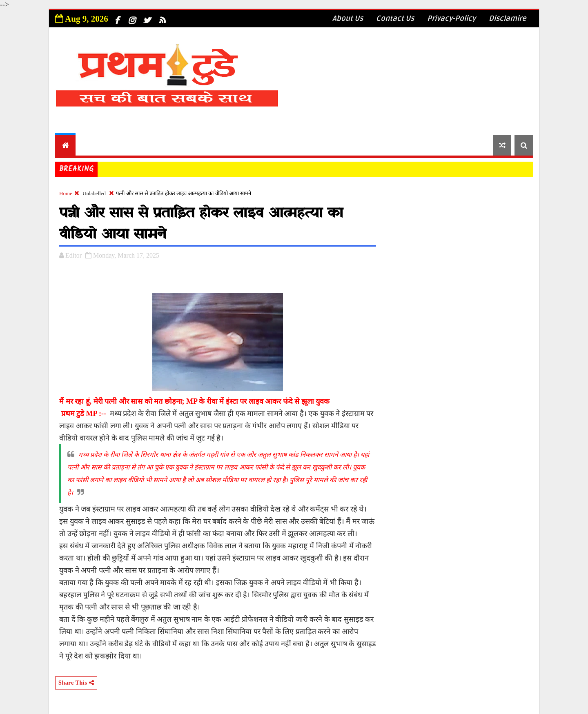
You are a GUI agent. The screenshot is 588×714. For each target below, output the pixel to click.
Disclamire (508, 18)
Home (66, 193)
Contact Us (395, 18)
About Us (348, 18)
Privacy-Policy (451, 18)
